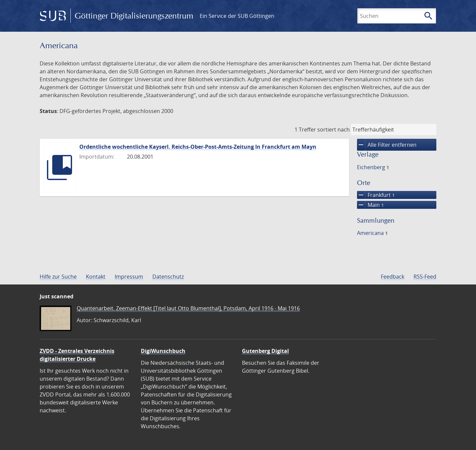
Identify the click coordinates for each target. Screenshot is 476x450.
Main (370, 205)
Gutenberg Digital (265, 351)
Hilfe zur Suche (58, 277)
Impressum (129, 277)
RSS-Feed (425, 277)
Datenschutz (168, 277)
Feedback (393, 277)
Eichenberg (373, 167)
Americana (372, 233)
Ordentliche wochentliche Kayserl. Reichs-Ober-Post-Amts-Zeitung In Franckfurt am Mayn (198, 147)
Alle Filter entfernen (387, 145)
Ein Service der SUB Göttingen (237, 16)
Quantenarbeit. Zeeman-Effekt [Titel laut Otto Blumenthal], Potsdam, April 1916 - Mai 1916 (188, 308)
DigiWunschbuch (163, 351)
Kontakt (96, 277)
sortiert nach (334, 130)
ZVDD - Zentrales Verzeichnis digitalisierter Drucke (77, 355)
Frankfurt (376, 195)
